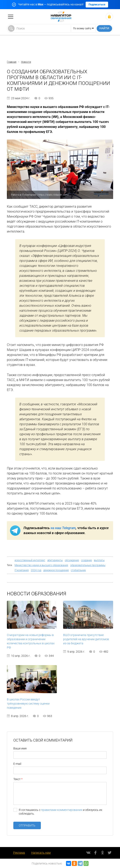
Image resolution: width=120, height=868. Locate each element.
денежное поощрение (56, 570)
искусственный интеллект (30, 560)
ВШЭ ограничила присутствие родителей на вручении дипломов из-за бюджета (86, 639)
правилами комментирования (62, 810)
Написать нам (41, 853)
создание (86, 560)
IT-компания (22, 570)
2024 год (36, 570)
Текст (17, 779)
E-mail (17, 764)
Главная (12, 62)
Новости (26, 62)
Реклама (19, 853)
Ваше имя (20, 748)
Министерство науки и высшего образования (41, 565)
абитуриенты (55, 560)
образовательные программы (88, 565)
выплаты (99, 560)
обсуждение (72, 560)
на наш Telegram (63, 528)
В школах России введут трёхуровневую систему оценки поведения (28, 704)
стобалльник (78, 570)
